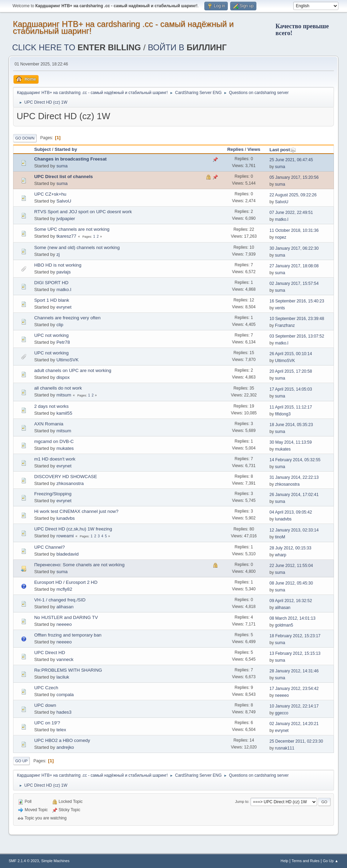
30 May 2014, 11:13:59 (291, 442)
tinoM (280, 537)
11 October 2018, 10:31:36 (294, 230)
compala (65, 695)
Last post (283, 150)
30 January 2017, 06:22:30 (294, 248)
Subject (42, 149)
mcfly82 (64, 589)
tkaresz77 (67, 236)
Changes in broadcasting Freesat (70, 159)
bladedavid (68, 554)
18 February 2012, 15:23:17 (295, 636)
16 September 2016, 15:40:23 (297, 301)
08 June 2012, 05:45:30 (291, 583)
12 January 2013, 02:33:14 (294, 530)
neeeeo (64, 624)
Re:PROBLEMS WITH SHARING (68, 670)
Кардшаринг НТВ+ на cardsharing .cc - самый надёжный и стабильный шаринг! (123, 27)
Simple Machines (55, 861)
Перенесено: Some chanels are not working (79, 565)
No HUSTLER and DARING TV (66, 617)
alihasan (65, 607)
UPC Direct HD (50, 653)
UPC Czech (46, 688)
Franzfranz (285, 325)
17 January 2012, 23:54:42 (294, 689)
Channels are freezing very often (67, 318)
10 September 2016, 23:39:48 (297, 319)
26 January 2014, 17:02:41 (294, 495)
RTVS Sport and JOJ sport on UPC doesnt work (83, 212)
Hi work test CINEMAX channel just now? (76, 511)
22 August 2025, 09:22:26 (293, 195)
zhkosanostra (70, 483)
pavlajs (64, 272)
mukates (65, 448)
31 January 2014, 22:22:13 (294, 477)
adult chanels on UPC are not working (73, 370)
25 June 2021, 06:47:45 (291, 160)
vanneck (65, 659)
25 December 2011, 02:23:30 (296, 741)
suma (62, 166)
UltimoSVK (68, 360)
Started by (66, 149)
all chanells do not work (58, 388)
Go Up (21, 761)
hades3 (64, 712)
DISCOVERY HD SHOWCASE (65, 477)
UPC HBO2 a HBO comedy (62, 740)
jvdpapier (66, 219)
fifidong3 (283, 414)
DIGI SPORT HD (51, 283)
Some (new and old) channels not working (77, 247)
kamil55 (64, 413)
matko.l (282, 219)
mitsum (64, 395)
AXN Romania (49, 424)
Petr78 (63, 342)
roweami (65, 536)
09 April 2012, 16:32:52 (291, 601)
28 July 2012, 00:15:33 (290, 548)
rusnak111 (285, 748)
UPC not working (51, 335)
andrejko (65, 747)
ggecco (282, 713)
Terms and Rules (305, 861)
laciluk (63, 677)
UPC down (45, 705)
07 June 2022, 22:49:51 (291, 213)
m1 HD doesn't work (55, 459)
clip (60, 325)
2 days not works (51, 406)
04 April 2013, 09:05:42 (291, 512)
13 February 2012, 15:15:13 (295, 653)
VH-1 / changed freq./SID (60, 600)
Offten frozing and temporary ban (68, 635)
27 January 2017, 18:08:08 (294, 266)
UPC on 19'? (47, 723)
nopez (281, 237)
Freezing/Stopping (53, 494)
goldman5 (284, 625)
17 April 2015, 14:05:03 (291, 389)
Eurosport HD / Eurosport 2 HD (66, 582)
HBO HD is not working (58, 265)
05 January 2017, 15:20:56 (294, 177)
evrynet (64, 307)
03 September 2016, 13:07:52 (297, 336)
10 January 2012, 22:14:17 (294, 706)
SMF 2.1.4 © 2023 (24, 861)
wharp (281, 555)
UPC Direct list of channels (63, 177)
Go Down (25, 138)
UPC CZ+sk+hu (50, 194)
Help (284, 861)
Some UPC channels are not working (72, 229)
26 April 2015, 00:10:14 (291, 354)
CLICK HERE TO (76, 47)
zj (58, 254)
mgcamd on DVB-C (54, 441)
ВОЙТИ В (187, 47)
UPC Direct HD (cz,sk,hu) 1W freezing (73, 529)
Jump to (242, 802)
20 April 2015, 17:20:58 (291, 371)
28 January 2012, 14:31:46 (294, 671)
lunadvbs (66, 518)
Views (254, 149)
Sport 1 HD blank (52, 300)
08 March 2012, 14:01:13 (292, 618)
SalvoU (64, 201)
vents (280, 308)
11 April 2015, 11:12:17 (291, 407)
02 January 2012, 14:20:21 (294, 724)
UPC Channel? (49, 547)
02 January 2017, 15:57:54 (294, 283)
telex (61, 730)
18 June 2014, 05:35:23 (291, 425)
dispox (63, 377)
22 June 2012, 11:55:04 (291, 566)
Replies (235, 149)
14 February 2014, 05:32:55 (295, 460)
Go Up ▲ (331, 861)
